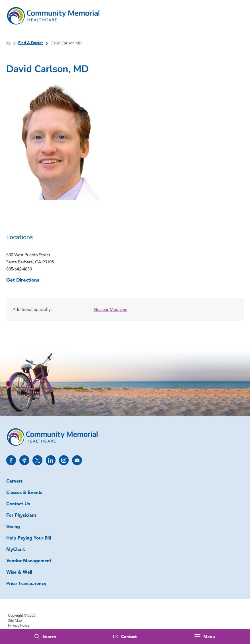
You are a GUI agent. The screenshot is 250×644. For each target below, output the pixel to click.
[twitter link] (37, 460)
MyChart (16, 550)
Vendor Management (29, 561)
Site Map (15, 621)
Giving (13, 527)
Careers (14, 481)
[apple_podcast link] (24, 460)
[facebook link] (11, 460)
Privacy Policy (19, 625)
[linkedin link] (51, 460)
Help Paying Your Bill (29, 538)
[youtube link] (77, 460)
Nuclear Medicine (110, 310)
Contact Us (18, 504)
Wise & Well (19, 573)
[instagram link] (64, 460)
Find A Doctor (31, 43)
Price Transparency (26, 584)
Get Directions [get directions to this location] (23, 280)
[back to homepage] (8, 43)
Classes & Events (24, 493)
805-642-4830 (19, 269)
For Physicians (21, 516)
